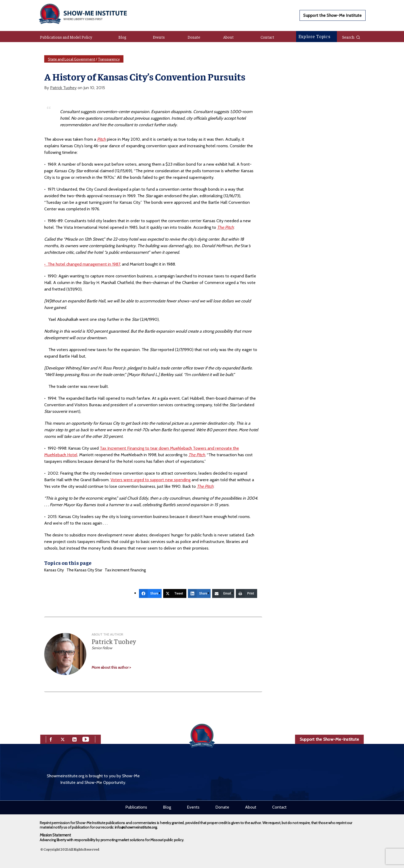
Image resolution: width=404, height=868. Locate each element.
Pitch (101, 139)
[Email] (223, 593)
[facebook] (51, 739)
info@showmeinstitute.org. (136, 827)
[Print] (246, 593)
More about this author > (111, 667)
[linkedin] (74, 739)
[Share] (150, 593)
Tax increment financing (125, 570)
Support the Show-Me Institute (332, 15)
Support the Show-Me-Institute (329, 739)
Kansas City (54, 570)
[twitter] (63, 739)
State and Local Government (71, 59)
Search (351, 37)
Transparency (109, 59)
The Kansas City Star (84, 570)
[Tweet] (175, 593)
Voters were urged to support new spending (151, 480)
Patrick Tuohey (63, 88)
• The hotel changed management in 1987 (82, 264)
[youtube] (86, 739)
